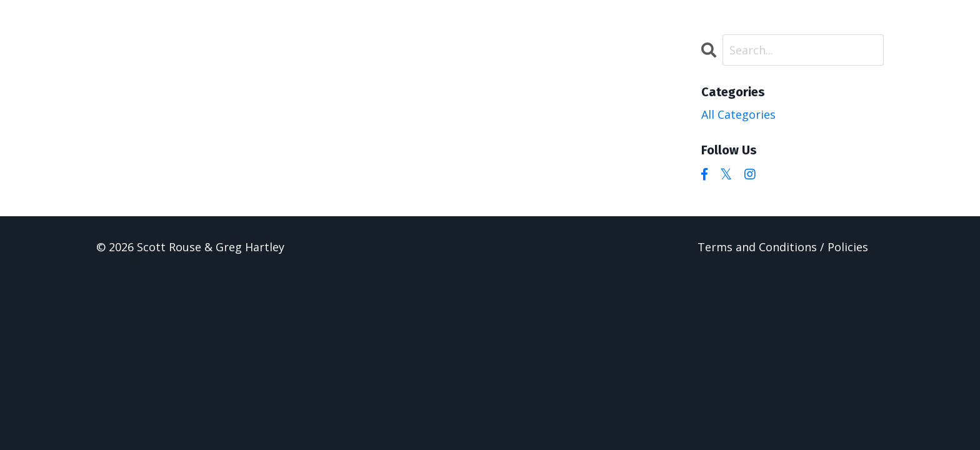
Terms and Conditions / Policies (783, 247)
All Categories (738, 114)
